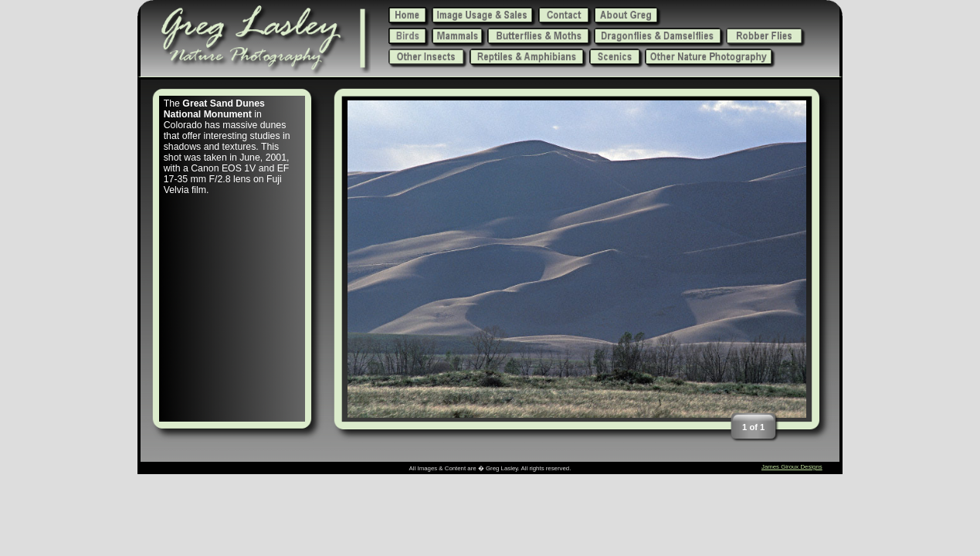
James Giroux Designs (792, 467)
